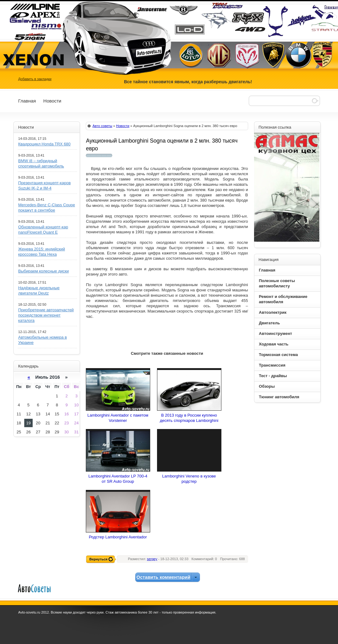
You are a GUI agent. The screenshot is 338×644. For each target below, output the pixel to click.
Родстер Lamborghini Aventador (118, 537)
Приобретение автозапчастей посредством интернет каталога (46, 315)
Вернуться (98, 559)
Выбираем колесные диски (43, 271)
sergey (152, 559)
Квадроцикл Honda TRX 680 (44, 144)
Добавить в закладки (35, 79)
